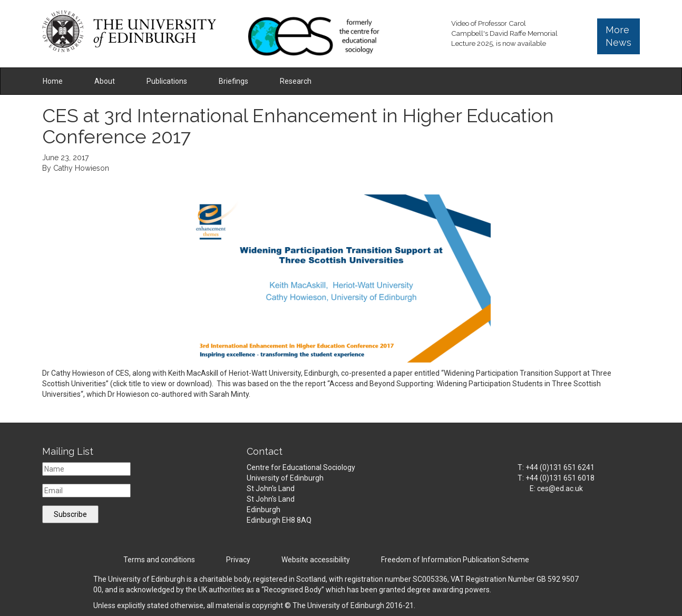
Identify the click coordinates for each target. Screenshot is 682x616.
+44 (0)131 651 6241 (560, 467)
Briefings (233, 81)
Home (53, 81)
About (105, 81)
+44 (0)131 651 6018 (560, 478)
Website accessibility (316, 560)
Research (296, 81)
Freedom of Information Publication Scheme (455, 560)
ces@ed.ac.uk (560, 488)
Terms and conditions (159, 560)
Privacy (238, 560)
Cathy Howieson (81, 168)
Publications (167, 81)
